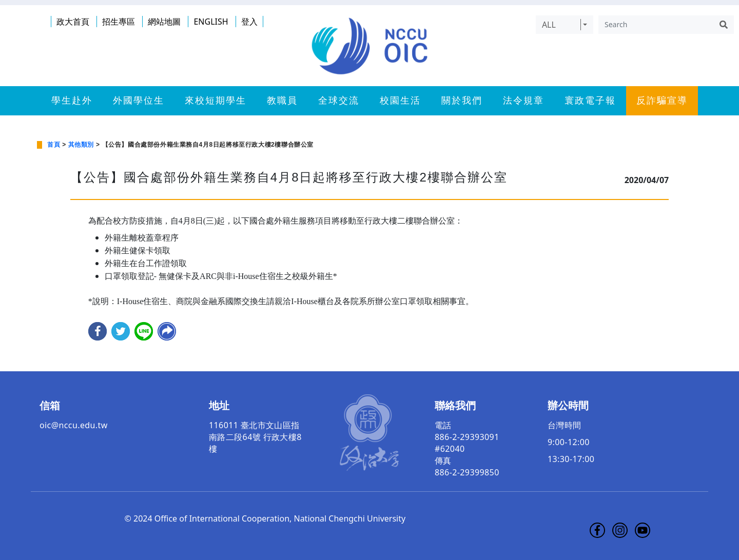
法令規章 (523, 101)
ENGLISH (211, 22)
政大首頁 (73, 22)
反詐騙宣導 (662, 101)
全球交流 (339, 101)
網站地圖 (164, 22)
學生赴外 (72, 101)
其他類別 (81, 145)
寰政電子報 (590, 101)
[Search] (656, 25)
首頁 (54, 145)
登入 (249, 22)
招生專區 (119, 22)
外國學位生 (139, 101)
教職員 (282, 101)
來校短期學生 (216, 101)
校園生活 (400, 101)
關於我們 (462, 101)
